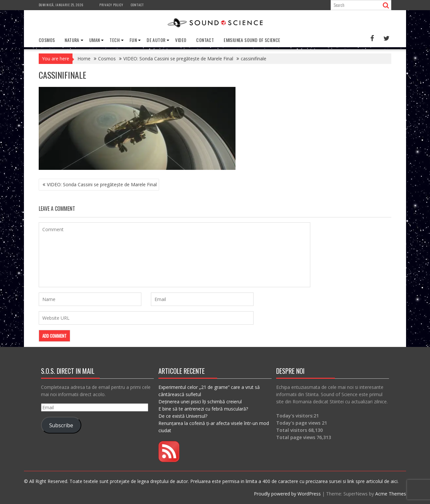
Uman (95, 40)
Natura (72, 40)
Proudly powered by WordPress (287, 494)
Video (181, 40)
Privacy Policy (111, 5)
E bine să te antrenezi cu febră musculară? (203, 409)
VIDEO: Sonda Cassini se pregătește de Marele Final (102, 184)
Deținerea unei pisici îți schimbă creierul (200, 402)
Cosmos (47, 40)
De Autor (156, 40)
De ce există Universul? (183, 416)
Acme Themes (391, 494)
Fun (133, 40)
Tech (115, 40)
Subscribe (61, 425)
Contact (137, 5)
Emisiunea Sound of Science (252, 40)
